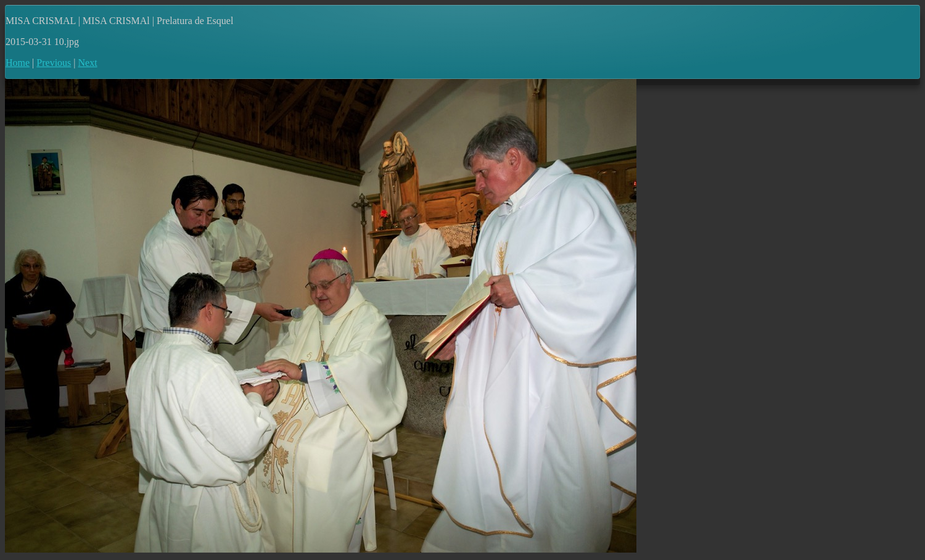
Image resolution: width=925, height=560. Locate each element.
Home (18, 63)
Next (88, 63)
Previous (54, 63)
